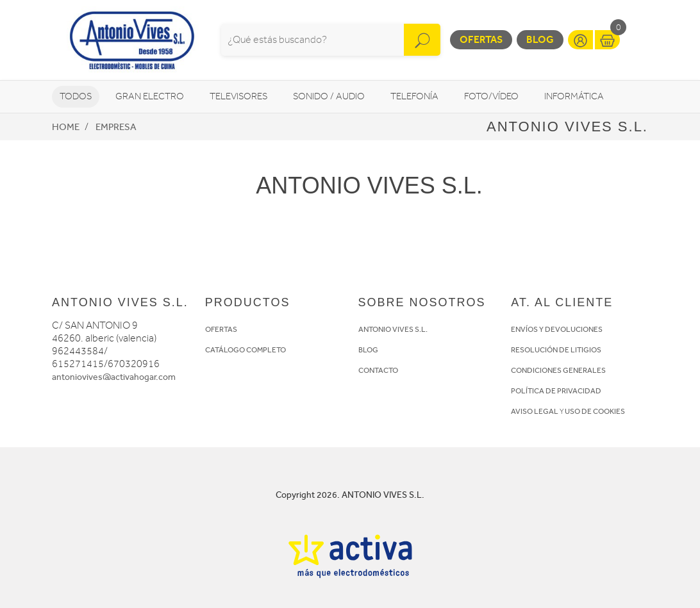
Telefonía (414, 96)
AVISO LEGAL (535, 411)
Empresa (116, 127)
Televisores (238, 96)
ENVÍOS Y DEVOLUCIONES (557, 329)
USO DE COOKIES (595, 411)
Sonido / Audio (329, 96)
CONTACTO (378, 370)
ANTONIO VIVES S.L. (393, 329)
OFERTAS (221, 329)
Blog (540, 39)
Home (66, 127)
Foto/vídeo (491, 96)
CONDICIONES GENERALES (558, 370)
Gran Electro (150, 96)
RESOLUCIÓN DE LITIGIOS (556, 350)
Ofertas (481, 39)
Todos (76, 96)
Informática (574, 96)
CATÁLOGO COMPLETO (246, 350)
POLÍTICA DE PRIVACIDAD (556, 391)
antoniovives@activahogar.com (114, 377)
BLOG (368, 350)
